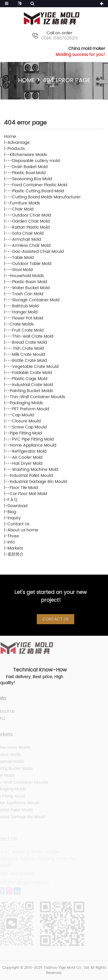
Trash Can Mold (28, 294)
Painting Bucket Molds (31, 391)
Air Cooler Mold (27, 457)
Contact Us (18, 524)
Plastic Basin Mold (30, 282)
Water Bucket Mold (31, 288)
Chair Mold (23, 209)
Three (13, 536)
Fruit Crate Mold (28, 330)
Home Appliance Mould (33, 445)
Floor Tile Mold (24, 488)
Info (11, 542)
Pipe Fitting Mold (26, 433)
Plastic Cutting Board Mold (38, 191)
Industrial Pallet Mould (31, 476)
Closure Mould (26, 421)
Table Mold (23, 258)
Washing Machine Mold (35, 470)
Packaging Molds (26, 403)
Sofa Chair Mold (28, 233)
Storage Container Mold (36, 300)
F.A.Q (12, 500)
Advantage (19, 143)
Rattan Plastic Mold (31, 227)
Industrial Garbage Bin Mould (38, 482)
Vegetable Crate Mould (35, 367)
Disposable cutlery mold (36, 161)
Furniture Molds (25, 203)
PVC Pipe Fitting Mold (33, 439)
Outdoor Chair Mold (32, 215)
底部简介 (16, 554)
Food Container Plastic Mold (40, 185)
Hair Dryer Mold (27, 463)
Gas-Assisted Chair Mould (38, 252)
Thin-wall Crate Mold (33, 336)
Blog (12, 512)
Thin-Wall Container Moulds (37, 397)
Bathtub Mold (25, 306)
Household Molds (27, 276)
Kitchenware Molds (28, 155)
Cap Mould (23, 415)
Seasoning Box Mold (32, 179)
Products (16, 149)
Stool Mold (22, 270)
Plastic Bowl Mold (29, 173)
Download (17, 506)
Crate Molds (22, 324)
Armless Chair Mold (31, 246)
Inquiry (14, 518)
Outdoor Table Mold (32, 264)
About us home (23, 530)
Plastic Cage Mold (30, 379)
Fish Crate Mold (28, 348)
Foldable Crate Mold (32, 373)
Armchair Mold (26, 239)
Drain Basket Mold (30, 167)
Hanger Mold (25, 312)
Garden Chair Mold (31, 221)
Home (26, 81)
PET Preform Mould (31, 409)
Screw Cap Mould (29, 427)
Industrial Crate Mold (33, 385)
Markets (15, 548)
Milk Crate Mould (29, 354)
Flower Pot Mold (28, 318)
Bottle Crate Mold (29, 361)
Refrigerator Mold (29, 451)
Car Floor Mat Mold (28, 494)
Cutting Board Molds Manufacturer (46, 197)
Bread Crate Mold (30, 342)
